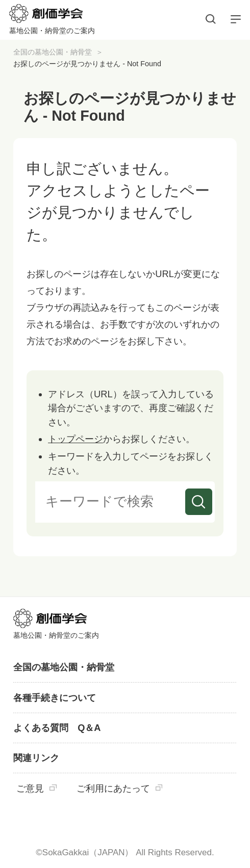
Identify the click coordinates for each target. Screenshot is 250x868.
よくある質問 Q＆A (57, 728)
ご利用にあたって (113, 789)
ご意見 (30, 789)
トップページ (76, 439)
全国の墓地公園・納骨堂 (53, 52)
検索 (198, 502)
